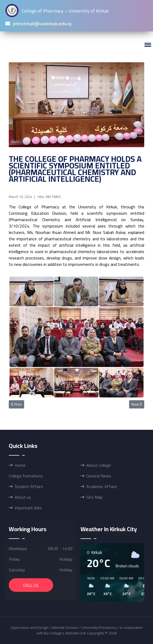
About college (99, 465)
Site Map (94, 497)
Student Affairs (29, 486)
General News (99, 476)
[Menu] (148, 45)
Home (20, 465)
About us (23, 497)
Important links (28, 508)
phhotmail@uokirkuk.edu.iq (42, 24)
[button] (89, 586)
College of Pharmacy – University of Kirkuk (57, 11)
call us (31, 585)
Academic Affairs (102, 486)
